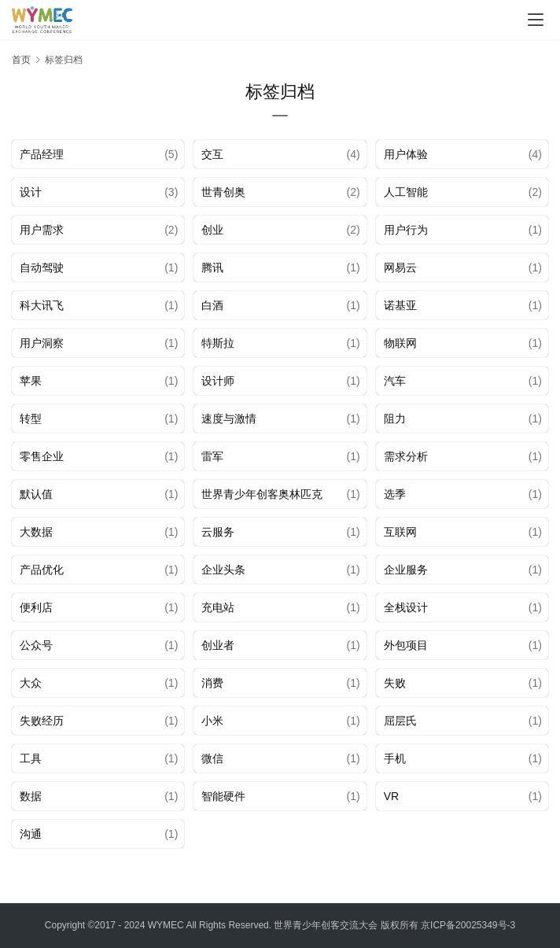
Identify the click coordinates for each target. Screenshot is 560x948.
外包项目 (406, 645)
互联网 (400, 532)
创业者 (218, 645)
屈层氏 (400, 721)
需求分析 (406, 456)
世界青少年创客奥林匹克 (262, 494)
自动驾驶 (42, 267)
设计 (31, 192)
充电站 (218, 607)
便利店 (36, 607)
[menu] (536, 20)
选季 (395, 494)
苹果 (31, 381)
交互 (212, 154)
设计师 (218, 381)
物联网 (400, 343)
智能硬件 (223, 796)
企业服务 (406, 570)
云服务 (218, 532)
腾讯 (212, 267)
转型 (31, 419)
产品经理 (42, 154)
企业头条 (223, 570)
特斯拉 (218, 343)
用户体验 (406, 154)
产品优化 (42, 570)
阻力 (395, 419)
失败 (395, 683)
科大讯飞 (42, 305)
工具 (31, 758)
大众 (31, 683)
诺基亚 (400, 305)
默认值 (36, 494)
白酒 (212, 305)
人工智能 (406, 192)
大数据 (36, 532)
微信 (212, 758)
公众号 (36, 645)
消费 (212, 683)
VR (391, 796)
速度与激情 (229, 419)
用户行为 (406, 230)
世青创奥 (223, 192)
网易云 (400, 267)
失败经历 (42, 721)
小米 (212, 721)
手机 (395, 758)
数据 (31, 796)
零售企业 (42, 456)
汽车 (395, 381)
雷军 (212, 456)
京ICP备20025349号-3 (468, 925)
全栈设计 (406, 607)
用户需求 (42, 230)
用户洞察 (42, 343)
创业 (212, 230)
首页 (21, 60)
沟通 (31, 834)
